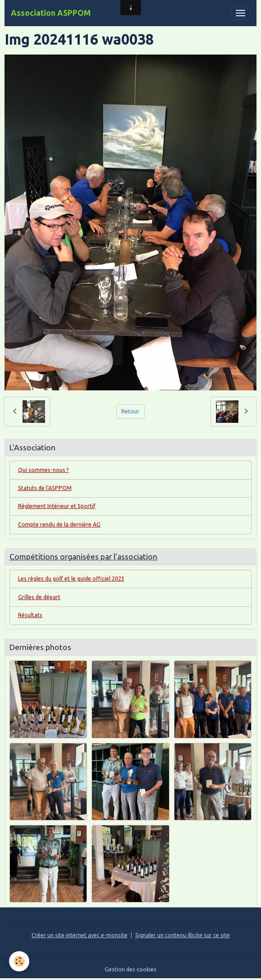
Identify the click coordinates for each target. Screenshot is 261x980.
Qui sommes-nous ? (43, 470)
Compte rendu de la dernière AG (59, 524)
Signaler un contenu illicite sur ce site (183, 935)
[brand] (51, 13)
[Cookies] (19, 961)
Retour (130, 411)
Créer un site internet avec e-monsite (80, 935)
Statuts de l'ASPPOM (45, 488)
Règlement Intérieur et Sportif (57, 506)
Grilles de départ (39, 597)
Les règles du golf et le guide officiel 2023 (71, 579)
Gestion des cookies (130, 969)
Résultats (30, 615)
